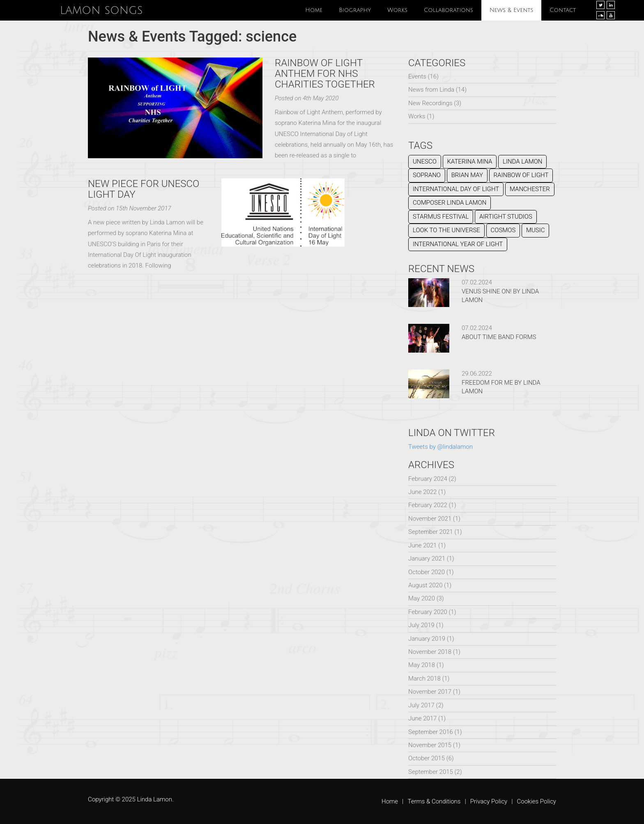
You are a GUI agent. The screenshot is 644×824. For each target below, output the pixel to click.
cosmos (503, 230)
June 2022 (422, 492)
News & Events (512, 10)
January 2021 (427, 559)
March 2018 (424, 679)
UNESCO (425, 162)
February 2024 (428, 479)
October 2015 (427, 758)
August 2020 (425, 585)
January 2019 (427, 639)
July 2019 (421, 625)
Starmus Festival (441, 217)
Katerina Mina (470, 162)
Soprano (427, 175)
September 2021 (431, 532)
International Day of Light (456, 189)
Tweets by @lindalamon (440, 447)
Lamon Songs (101, 10)
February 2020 (428, 612)
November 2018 (430, 652)
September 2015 (431, 772)
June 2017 (422, 718)
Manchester (530, 189)
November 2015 (430, 745)
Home (314, 10)
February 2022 (428, 505)
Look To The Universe (446, 230)
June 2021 (422, 545)
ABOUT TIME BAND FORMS (499, 337)
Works (397, 10)
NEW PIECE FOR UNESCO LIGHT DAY (144, 189)
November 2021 (430, 519)
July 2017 (421, 705)
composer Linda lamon (450, 203)
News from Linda (431, 90)
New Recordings (430, 103)
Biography (355, 10)
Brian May (467, 175)
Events (417, 76)
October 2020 (427, 572)
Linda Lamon (522, 162)
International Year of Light (458, 244)
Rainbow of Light (521, 175)
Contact (563, 10)
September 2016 (431, 732)
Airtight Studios (506, 217)
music (535, 230)
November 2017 (430, 692)
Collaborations (448, 10)
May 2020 (422, 598)
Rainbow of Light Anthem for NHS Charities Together (325, 74)
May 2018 (422, 665)
